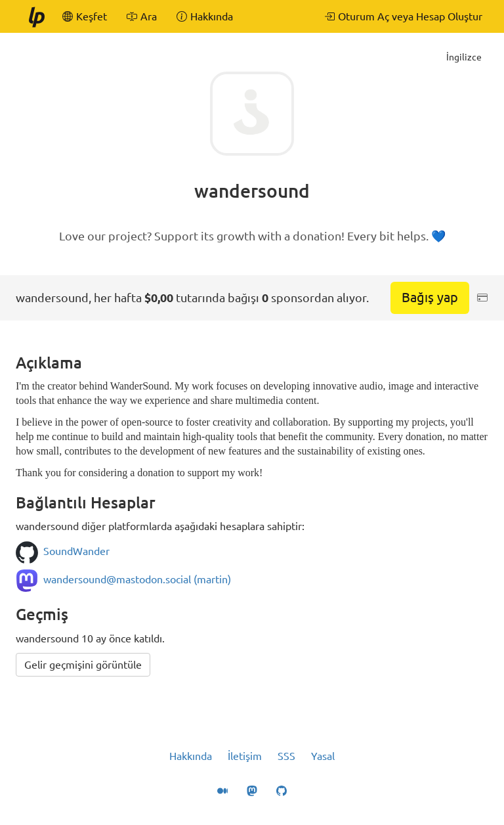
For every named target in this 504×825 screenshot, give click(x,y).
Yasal (323, 756)
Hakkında (191, 756)
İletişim (245, 756)
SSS (286, 756)
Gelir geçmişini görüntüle (83, 665)
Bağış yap (430, 297)
